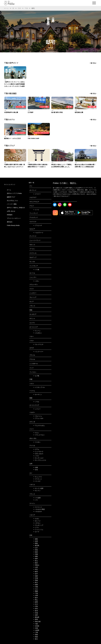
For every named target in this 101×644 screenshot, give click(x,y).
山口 (35, 548)
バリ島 (36, 270)
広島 (35, 606)
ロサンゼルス (38, 454)
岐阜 (35, 572)
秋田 (35, 552)
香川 (35, 582)
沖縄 (35, 587)
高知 (35, 550)
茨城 (35, 613)
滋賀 (35, 576)
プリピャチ (38, 225)
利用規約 (10, 215)
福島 (35, 556)
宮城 (35, 578)
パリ (35, 500)
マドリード (38, 507)
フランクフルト (39, 435)
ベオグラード (38, 233)
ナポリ (36, 519)
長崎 (35, 635)
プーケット (38, 479)
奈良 (35, 609)
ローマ (36, 532)
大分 (35, 589)
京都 (35, 628)
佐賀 (35, 541)
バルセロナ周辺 (39, 509)
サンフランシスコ (40, 460)
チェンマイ (38, 477)
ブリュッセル (38, 418)
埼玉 (35, 569)
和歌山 (36, 565)
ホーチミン (38, 394)
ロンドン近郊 (38, 488)
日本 (19, 8)
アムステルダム (39, 426)
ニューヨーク (38, 452)
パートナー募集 (12, 204)
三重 (35, 632)
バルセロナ (38, 511)
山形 (35, 567)
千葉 (26, 8)
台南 (35, 467)
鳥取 (35, 543)
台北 (35, 470)
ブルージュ (38, 416)
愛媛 (35, 591)
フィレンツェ (38, 530)
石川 (35, 604)
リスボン (37, 442)
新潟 (35, 611)
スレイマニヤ (38, 344)
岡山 (35, 600)
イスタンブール (39, 387)
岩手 (35, 574)
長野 (35, 615)
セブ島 (36, 376)
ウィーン (37, 331)
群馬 (35, 619)
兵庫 (35, 595)
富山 (35, 561)
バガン (36, 281)
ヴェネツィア (38, 525)
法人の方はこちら (12, 201)
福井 (35, 559)
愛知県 (36, 617)
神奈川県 (37, 622)
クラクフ (37, 194)
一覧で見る (93, 63)
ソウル (36, 402)
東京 (35, 639)
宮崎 (35, 554)
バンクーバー (38, 352)
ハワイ (36, 456)
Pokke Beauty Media (13, 225)
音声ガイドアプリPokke (14, 193)
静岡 (35, 602)
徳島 (35, 539)
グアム (36, 449)
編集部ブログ (11, 197)
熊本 (35, 563)
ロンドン (37, 491)
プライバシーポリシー (14, 218)
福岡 (35, 585)
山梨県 (36, 630)
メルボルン (38, 333)
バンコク (37, 481)
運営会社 (10, 222)
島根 (35, 637)
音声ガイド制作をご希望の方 (16, 208)
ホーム (6, 8)
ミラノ (36, 527)
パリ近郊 (37, 498)
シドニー (37, 409)
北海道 (36, 626)
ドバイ (36, 210)
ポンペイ (37, 521)
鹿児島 (36, 545)
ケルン (36, 433)
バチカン (37, 523)
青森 (35, 580)
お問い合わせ (11, 211)
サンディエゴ (38, 458)
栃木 (35, 598)
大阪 (35, 624)
